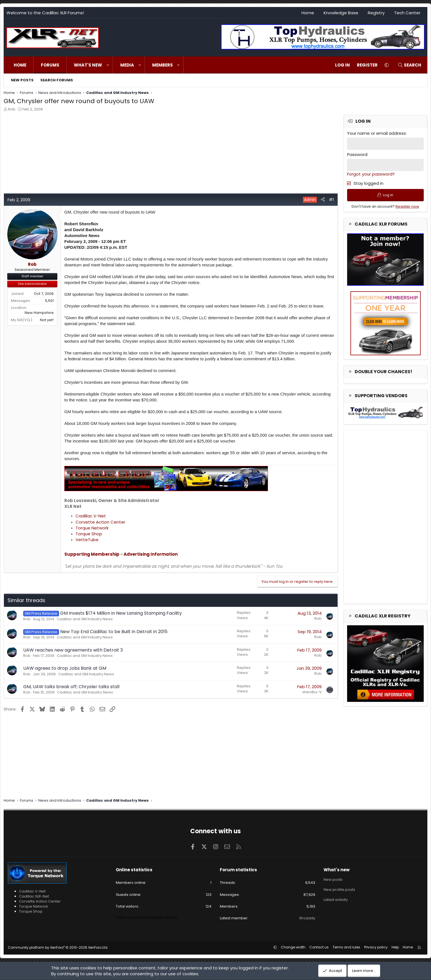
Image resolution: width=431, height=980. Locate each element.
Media (127, 65)
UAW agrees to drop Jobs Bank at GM (65, 668)
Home (308, 13)
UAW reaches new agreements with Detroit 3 (73, 650)
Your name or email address (376, 133)
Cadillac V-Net (91, 516)
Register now (407, 206)
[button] (108, 65)
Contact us (319, 947)
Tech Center (407, 13)
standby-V (312, 692)
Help (395, 947)
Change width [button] (293, 947)
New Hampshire (39, 313)
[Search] (409, 65)
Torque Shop (89, 534)
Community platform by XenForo (58, 947)
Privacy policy (376, 947)
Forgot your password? (371, 174)
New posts (22, 80)
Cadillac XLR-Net (34, 896)
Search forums (57, 80)
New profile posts (339, 890)
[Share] (323, 199)
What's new (88, 65)
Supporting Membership (92, 554)
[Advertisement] (170, 154)
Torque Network (92, 528)
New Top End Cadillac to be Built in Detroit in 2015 (114, 632)
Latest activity (336, 900)
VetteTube (87, 540)
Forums (50, 65)
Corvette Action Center (100, 522)
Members (162, 65)
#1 (331, 199)
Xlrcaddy (307, 918)
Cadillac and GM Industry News (85, 619)
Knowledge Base (341, 13)
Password (357, 154)
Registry (376, 13)
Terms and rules (346, 947)
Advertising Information (151, 554)
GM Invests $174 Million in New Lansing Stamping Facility (121, 613)
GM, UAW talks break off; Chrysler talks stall (71, 687)
